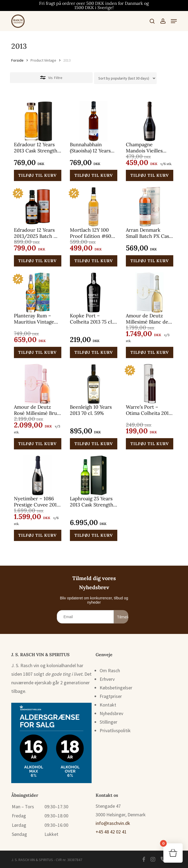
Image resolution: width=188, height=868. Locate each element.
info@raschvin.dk (113, 823)
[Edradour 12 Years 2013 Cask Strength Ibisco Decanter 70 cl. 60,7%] (38, 121)
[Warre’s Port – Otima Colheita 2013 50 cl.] (150, 384)
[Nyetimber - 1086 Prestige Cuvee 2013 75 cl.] (38, 475)
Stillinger (108, 722)
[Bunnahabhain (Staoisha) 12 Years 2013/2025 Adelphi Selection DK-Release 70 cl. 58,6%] (94, 121)
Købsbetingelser (116, 688)
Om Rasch (110, 670)
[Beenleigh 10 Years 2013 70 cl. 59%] (94, 384)
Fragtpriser (111, 696)
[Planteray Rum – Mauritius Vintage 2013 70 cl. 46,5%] (38, 292)
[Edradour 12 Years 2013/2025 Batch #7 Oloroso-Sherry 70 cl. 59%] (38, 207)
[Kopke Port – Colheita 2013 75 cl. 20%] (94, 292)
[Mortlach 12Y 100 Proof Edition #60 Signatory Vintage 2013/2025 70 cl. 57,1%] (94, 207)
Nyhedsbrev (111, 713)
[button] (174, 21)
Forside (17, 60)
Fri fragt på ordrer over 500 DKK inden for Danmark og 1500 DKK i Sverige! (94, 5)
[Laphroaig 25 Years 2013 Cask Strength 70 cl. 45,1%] (94, 475)
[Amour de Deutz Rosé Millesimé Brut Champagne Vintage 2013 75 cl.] (38, 384)
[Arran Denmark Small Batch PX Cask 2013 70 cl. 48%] (150, 207)
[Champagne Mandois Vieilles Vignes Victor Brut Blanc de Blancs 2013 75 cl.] (150, 121)
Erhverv (107, 679)
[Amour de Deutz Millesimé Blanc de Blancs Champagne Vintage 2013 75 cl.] (150, 292)
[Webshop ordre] (125, 78)
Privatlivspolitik (115, 730)
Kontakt (108, 705)
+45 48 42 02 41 (111, 832)
